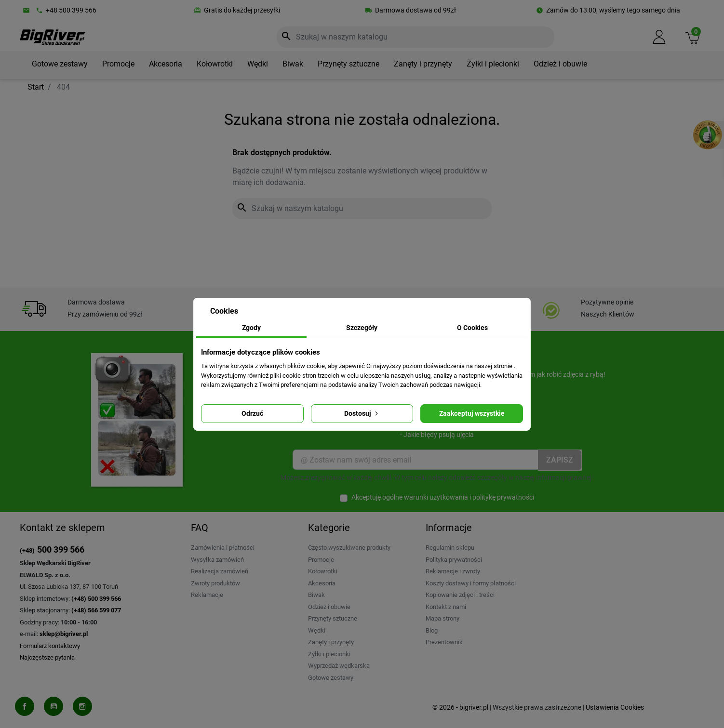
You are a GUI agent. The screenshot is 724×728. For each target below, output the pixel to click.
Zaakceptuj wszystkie (472, 413)
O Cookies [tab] (472, 328)
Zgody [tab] (251, 328)
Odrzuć (252, 413)
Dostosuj (362, 413)
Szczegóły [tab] (362, 328)
